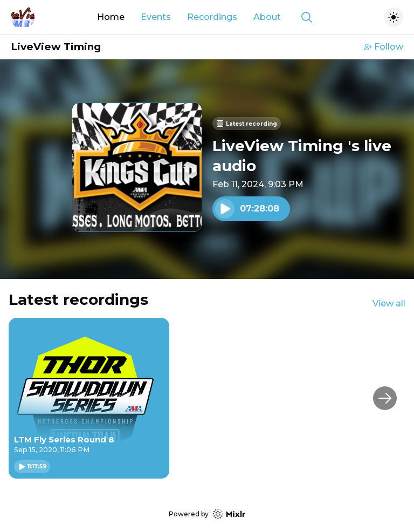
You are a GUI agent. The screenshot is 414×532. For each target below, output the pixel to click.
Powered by (207, 514)
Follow (384, 47)
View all (389, 303)
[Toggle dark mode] (394, 17)
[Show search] (307, 17)
